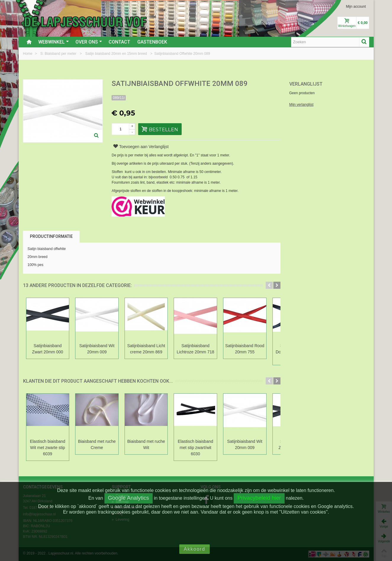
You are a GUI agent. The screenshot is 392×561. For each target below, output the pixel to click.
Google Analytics (129, 498)
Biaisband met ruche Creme (100, 444)
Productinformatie (51, 236)
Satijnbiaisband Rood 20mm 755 (254, 349)
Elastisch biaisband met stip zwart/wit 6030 (203, 448)
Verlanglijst (306, 84)
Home (28, 54)
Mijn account (356, 7)
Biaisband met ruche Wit (152, 444)
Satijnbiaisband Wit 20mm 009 (100, 349)
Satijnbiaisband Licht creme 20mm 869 (151, 349)
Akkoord (195, 549)
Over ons (89, 42)
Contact (119, 42)
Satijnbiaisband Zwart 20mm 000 (49, 349)
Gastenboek (152, 42)
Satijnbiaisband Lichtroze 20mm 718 (203, 349)
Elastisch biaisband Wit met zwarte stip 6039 (49, 448)
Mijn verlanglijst (301, 105)
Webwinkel (54, 42)
